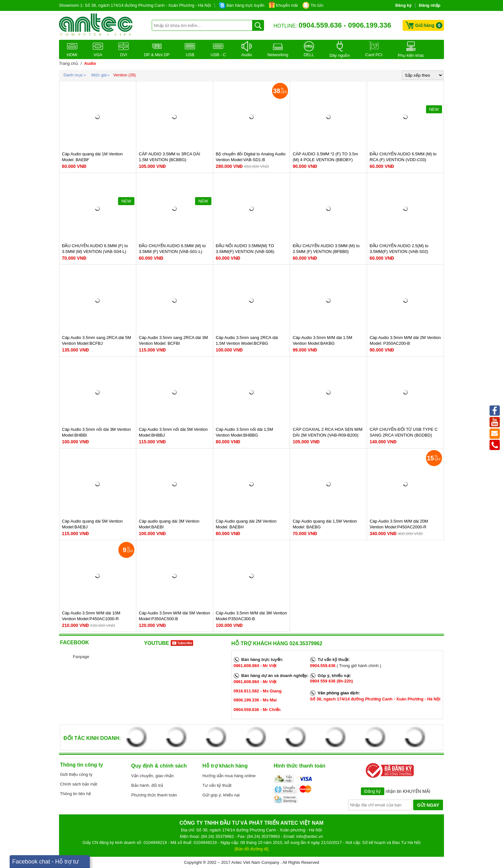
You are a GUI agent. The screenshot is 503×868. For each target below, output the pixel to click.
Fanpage (81, 657)
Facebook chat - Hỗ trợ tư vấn (45, 863)
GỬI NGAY (428, 805)
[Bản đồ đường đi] (252, 849)
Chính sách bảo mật (79, 784)
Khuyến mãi (287, 5)
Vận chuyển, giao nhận (152, 776)
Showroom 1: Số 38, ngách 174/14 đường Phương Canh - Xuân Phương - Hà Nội (135, 5)
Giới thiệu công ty (76, 774)
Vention (120, 75)
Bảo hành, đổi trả (147, 785)
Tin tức (317, 5)
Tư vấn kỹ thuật (217, 785)
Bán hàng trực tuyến (245, 5)
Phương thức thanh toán (154, 795)
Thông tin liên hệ (75, 794)
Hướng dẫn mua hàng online (229, 776)
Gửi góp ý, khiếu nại (221, 795)
